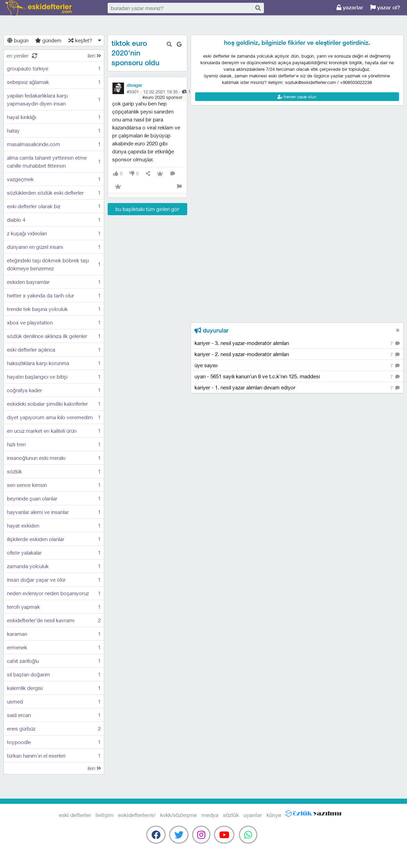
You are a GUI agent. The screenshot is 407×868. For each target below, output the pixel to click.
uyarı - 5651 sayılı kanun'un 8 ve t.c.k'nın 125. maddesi (297, 377)
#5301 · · (159, 92)
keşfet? (80, 40)
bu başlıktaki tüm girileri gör (147, 209)
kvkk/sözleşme (178, 815)
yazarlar (350, 7)
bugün (18, 40)
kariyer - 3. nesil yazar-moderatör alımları (297, 343)
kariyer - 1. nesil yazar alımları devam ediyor (297, 388)
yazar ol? (385, 7)
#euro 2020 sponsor (162, 97)
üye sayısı (297, 366)
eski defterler (38, 8)
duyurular (211, 330)
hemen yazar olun (297, 97)
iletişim (105, 815)
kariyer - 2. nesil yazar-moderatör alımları (297, 355)
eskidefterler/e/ (137, 815)
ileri (94, 56)
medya (210, 815)
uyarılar (253, 815)
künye (274, 815)
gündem (48, 40)
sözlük (231, 815)
